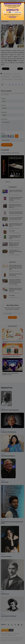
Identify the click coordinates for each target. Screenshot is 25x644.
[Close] (12, 2)
